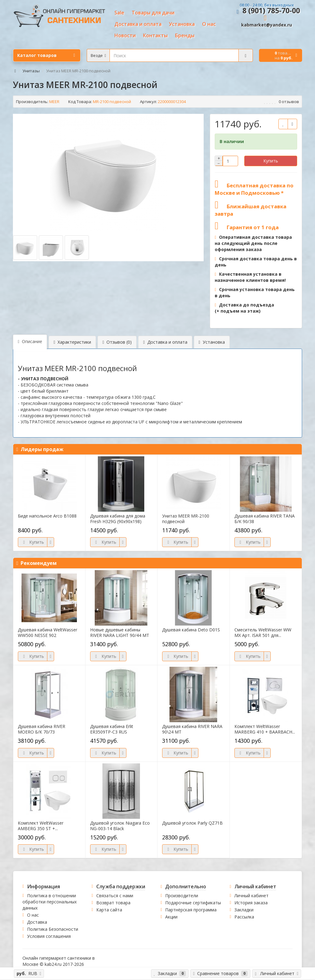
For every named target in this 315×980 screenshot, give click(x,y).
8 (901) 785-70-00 (271, 10)
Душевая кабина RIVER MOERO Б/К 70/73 (42, 729)
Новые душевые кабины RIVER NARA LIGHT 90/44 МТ (120, 633)
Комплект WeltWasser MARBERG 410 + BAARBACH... (265, 729)
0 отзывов (289, 102)
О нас (33, 915)
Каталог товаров (46, 55)
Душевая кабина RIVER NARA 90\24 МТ (192, 729)
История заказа (251, 903)
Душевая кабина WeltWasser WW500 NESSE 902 (48, 633)
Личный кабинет (251, 896)
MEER (54, 102)
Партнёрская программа (191, 910)
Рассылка (244, 917)
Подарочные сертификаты (193, 903)
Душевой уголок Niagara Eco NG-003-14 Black (120, 826)
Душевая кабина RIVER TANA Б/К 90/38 (265, 519)
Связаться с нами (115, 896)
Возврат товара (113, 903)
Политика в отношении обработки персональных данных (50, 902)
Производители (182, 896)
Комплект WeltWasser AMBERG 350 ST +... (41, 826)
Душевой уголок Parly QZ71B (192, 823)
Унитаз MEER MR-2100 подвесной (186, 519)
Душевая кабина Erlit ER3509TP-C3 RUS (112, 729)
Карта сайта (109, 910)
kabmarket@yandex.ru (267, 25)
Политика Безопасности (53, 929)
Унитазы (31, 71)
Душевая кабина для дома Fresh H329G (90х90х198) (118, 519)
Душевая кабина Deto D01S (191, 630)
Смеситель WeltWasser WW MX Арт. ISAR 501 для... (263, 633)
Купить (271, 161)
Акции (171, 917)
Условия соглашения (49, 936)
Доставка (37, 922)
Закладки (244, 910)
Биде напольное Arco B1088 (47, 516)
